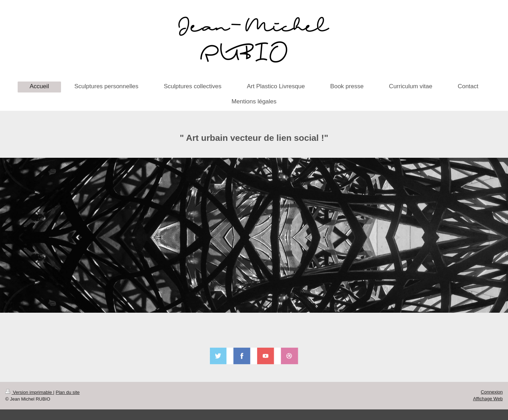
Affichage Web (488, 399)
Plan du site (68, 392)
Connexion (492, 392)
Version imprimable (29, 392)
